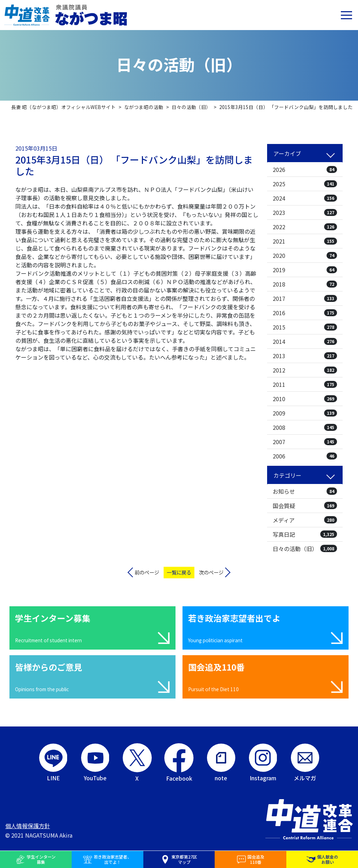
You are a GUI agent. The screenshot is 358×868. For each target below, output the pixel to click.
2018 (305, 284)
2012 (305, 370)
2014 (305, 341)
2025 (305, 184)
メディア (305, 520)
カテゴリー (287, 475)
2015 (305, 327)
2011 (305, 384)
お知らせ (305, 491)
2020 (305, 255)
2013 (305, 356)
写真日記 (305, 534)
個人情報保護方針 (28, 826)
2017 (305, 298)
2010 (305, 399)
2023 (305, 212)
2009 (305, 413)
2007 (305, 442)
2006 (305, 456)
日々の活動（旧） (305, 549)
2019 (305, 270)
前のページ (147, 572)
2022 (305, 227)
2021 (305, 241)
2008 (305, 427)
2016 (305, 313)
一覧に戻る (179, 572)
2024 (305, 198)
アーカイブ (287, 153)
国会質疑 (305, 506)
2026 (305, 169)
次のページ (211, 572)
